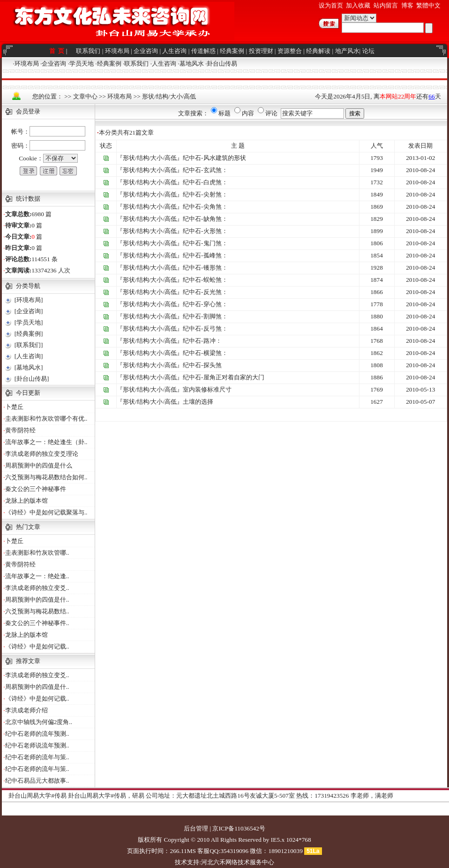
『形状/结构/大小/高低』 (150, 158)
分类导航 (28, 286)
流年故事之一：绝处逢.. (37, 576)
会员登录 (28, 111)
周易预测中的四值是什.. (37, 600)
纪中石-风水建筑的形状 (214, 158)
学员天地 (82, 64)
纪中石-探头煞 (202, 365)
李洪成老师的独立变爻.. (37, 588)
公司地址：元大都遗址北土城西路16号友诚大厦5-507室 (220, 796)
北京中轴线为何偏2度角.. (39, 722)
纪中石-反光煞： (205, 292)
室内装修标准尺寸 (207, 389)
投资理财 (261, 51)
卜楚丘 (14, 407)
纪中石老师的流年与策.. (37, 757)
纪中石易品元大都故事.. (37, 781)
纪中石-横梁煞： (205, 353)
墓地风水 (192, 64)
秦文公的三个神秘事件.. (37, 623)
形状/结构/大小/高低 (169, 96)
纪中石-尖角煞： (205, 207)
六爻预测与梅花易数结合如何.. (46, 477)
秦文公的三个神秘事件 (36, 489)
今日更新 (28, 393)
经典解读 (318, 51)
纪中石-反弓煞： (205, 328)
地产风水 (347, 51)
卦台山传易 (222, 64)
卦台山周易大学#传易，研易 (106, 796)
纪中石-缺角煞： (205, 219)
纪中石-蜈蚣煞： (205, 280)
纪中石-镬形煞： (205, 268)
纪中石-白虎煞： (205, 182)
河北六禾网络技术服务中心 (238, 862)
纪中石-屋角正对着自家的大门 (223, 377)
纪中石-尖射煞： (205, 194)
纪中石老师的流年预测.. (37, 734)
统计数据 (28, 199)
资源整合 (290, 51)
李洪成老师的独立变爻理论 (42, 454)
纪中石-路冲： (202, 341)
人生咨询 (174, 51)
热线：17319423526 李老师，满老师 (345, 796)
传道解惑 (203, 51)
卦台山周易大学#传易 (37, 796)
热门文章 (28, 527)
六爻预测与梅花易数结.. (37, 611)
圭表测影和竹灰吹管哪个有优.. (46, 419)
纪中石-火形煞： (205, 231)
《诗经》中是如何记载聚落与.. (46, 512)
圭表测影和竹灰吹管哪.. (37, 553)
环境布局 (117, 51)
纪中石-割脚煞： (205, 316)
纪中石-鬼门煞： (205, 243)
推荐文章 (28, 661)
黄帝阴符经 (20, 430)
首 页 (58, 51)
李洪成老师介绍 (26, 710)
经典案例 (232, 51)
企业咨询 (146, 51)
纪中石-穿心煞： (205, 304)
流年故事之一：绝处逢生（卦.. (46, 442)
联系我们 (88, 51)
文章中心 (85, 96)
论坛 (368, 51)
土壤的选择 (198, 402)
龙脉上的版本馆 (26, 501)
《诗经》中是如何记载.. (37, 646)
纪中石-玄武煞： (205, 170)
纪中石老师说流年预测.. (37, 745)
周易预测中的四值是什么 (39, 465)
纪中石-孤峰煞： (205, 255)
